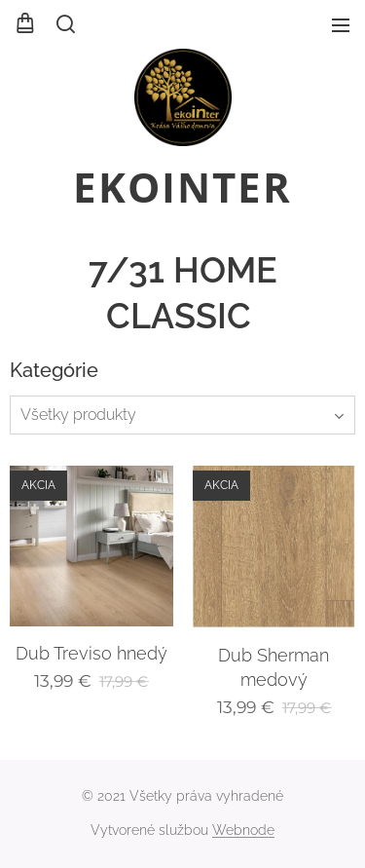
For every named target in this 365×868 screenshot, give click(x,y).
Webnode (243, 830)
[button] (64, 24)
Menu (341, 25)
